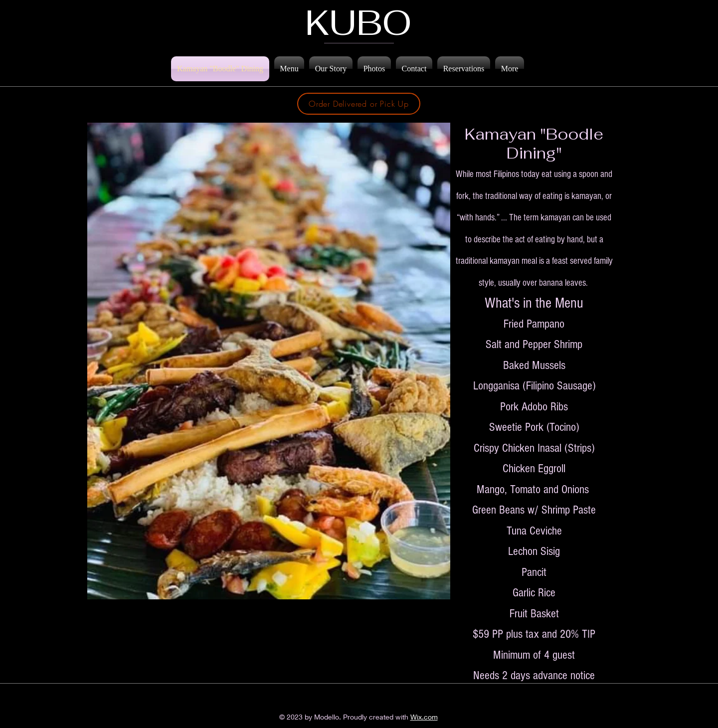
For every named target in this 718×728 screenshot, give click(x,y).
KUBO (359, 22)
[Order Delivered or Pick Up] (359, 104)
